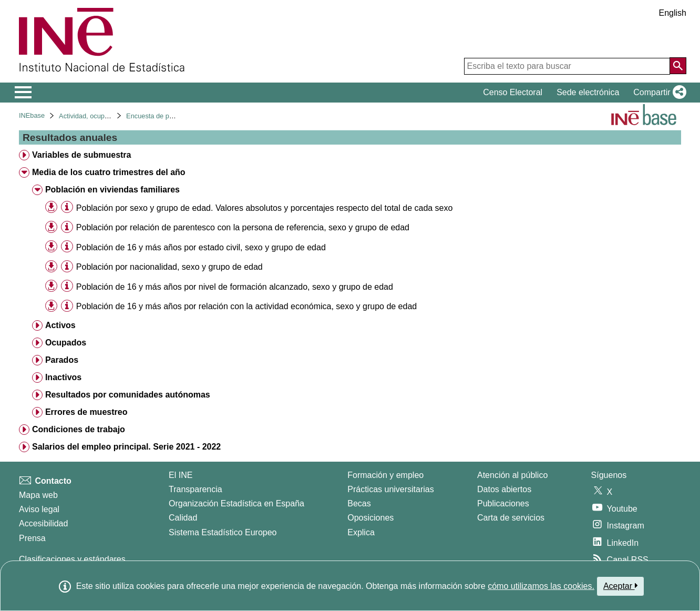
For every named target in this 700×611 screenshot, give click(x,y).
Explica (361, 532)
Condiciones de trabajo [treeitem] (79, 429)
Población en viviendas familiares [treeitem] (112, 190)
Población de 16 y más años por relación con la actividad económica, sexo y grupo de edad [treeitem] (246, 306)
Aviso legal (39, 509)
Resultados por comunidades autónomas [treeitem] (128, 395)
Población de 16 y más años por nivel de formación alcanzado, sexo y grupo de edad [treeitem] (235, 287)
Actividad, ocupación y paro (100, 116)
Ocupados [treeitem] (66, 343)
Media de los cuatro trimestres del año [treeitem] (109, 172)
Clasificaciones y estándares (72, 559)
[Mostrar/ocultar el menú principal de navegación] (23, 93)
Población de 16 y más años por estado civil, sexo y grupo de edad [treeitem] (201, 247)
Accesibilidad (43, 523)
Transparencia (195, 489)
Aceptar (620, 586)
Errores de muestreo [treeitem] (86, 412)
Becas (359, 503)
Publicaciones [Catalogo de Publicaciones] (503, 503)
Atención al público (512, 475)
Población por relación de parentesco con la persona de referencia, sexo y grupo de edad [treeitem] (243, 227)
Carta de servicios (511, 518)
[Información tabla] (67, 207)
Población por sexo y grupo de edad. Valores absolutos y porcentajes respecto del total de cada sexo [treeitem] (265, 208)
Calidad (183, 518)
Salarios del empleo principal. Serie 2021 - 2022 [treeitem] (126, 447)
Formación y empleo (385, 475)
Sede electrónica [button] (588, 92)
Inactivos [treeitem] (63, 377)
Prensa (32, 538)
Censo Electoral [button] (513, 92)
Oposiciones (370, 518)
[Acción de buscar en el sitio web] (678, 66)
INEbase (32, 115)
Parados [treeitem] (62, 360)
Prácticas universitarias (391, 489)
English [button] (673, 13)
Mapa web (38, 495)
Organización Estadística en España (236, 503)
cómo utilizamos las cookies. (541, 586)
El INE (181, 475)
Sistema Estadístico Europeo (223, 532)
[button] (658, 93)
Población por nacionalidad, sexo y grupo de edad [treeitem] (169, 267)
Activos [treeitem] (60, 325)
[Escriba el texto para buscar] (567, 66)
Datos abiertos (504, 489)
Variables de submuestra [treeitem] (82, 155)
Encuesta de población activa (170, 116)
